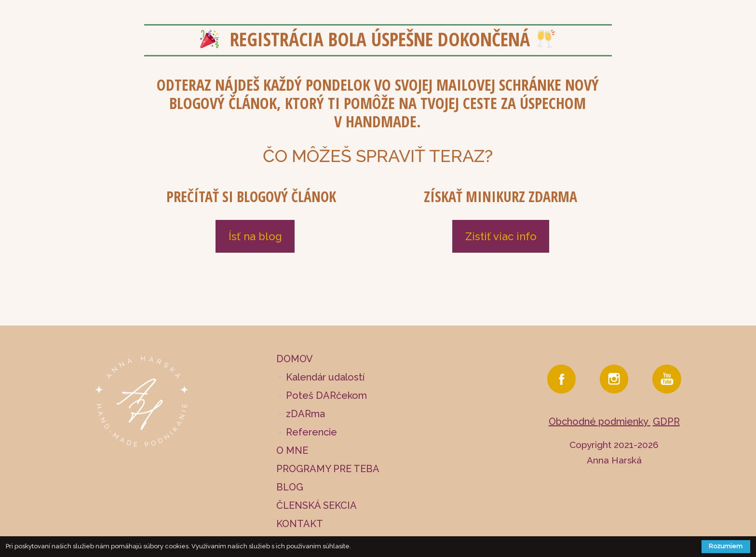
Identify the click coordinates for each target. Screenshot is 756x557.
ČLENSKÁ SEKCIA (317, 505)
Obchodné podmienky (600, 421)
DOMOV (295, 359)
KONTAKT (300, 524)
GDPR (666, 421)
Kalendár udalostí (325, 377)
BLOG (290, 487)
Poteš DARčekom (326, 395)
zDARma (305, 414)
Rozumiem (726, 546)
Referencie (311, 432)
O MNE (292, 450)
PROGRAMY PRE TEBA (328, 469)
